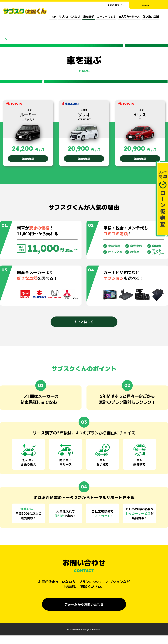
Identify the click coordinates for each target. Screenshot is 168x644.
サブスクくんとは (70, 17)
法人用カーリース (129, 17)
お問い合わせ (149, 5)
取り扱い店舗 (151, 17)
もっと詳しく (84, 323)
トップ (4, 39)
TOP (53, 17)
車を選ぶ (89, 17)
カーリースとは (106, 17)
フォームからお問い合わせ (84, 605)
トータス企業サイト (113, 5)
